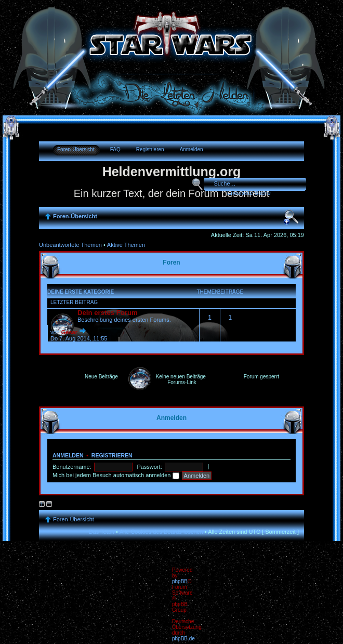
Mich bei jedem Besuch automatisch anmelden (116, 475)
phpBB (180, 581)
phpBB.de (183, 639)
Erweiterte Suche (249, 193)
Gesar (69, 332)
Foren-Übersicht (76, 149)
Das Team (102, 532)
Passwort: (150, 467)
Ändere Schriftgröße (291, 217)
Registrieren (150, 149)
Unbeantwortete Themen (70, 245)
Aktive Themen (126, 245)
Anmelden (192, 149)
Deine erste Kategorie (81, 292)
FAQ (115, 149)
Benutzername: (73, 467)
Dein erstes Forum (108, 313)
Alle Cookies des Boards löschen (161, 532)
